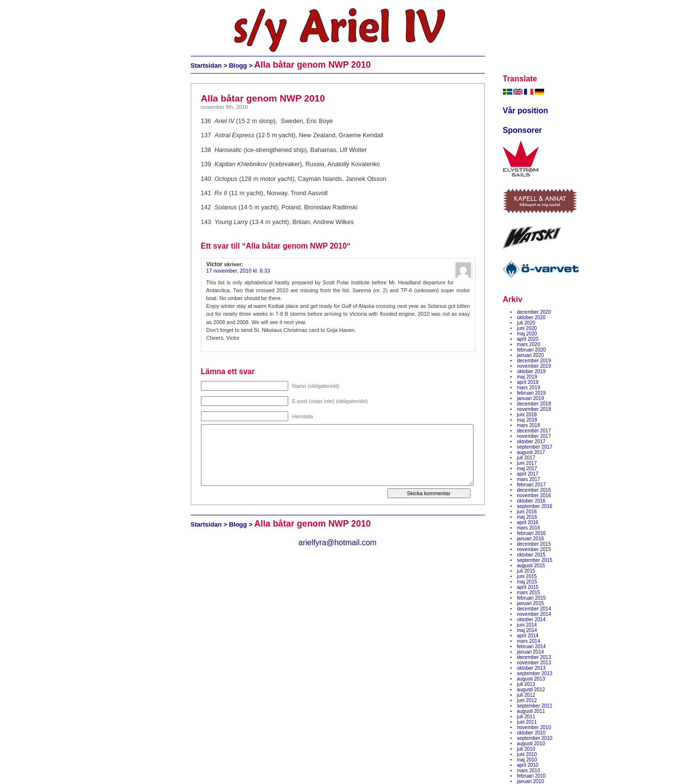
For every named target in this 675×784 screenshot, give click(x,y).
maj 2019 (527, 377)
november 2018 (534, 409)
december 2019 (534, 361)
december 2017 (534, 431)
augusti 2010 (531, 744)
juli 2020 (526, 323)
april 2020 (528, 339)
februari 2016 (532, 533)
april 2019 (528, 382)
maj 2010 (527, 760)
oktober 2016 (531, 501)
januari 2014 (531, 652)
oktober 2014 (531, 620)
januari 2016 (531, 539)
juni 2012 (527, 700)
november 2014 (534, 614)
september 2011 (535, 706)
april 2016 (528, 522)
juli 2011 (526, 717)
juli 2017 (526, 458)
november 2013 (534, 663)
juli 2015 (526, 571)
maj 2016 (527, 517)
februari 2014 (532, 646)
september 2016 (535, 506)
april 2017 (528, 474)
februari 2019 (532, 393)
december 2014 (534, 609)
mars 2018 (529, 425)
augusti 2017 (531, 452)
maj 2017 (527, 468)
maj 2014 (527, 630)
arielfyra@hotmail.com (337, 543)
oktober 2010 (531, 733)
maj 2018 (527, 420)
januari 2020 (531, 355)
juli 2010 (526, 749)
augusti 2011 (531, 711)
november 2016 (534, 495)
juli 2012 (526, 695)
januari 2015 (531, 603)
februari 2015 (532, 598)
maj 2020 (527, 334)
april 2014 (528, 636)
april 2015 (528, 587)
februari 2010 (532, 776)
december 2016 (534, 490)
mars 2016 (529, 528)
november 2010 (534, 727)
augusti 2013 (531, 679)
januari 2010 (531, 781)
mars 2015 (529, 593)
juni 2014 (527, 625)
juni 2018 (527, 415)
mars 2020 (529, 344)
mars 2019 (529, 388)
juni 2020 (527, 328)
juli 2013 (526, 684)
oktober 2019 (531, 371)
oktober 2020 (531, 317)
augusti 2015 (531, 566)
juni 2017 (527, 463)
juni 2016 (527, 512)
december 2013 (534, 657)
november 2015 (534, 549)
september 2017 (535, 447)
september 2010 (535, 738)
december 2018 (534, 404)
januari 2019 (531, 398)
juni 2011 (527, 722)
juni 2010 (527, 754)
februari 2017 (532, 485)
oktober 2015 (531, 555)
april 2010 (528, 765)
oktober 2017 (531, 442)
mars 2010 (529, 771)
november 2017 (534, 436)
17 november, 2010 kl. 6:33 (238, 271)
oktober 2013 (531, 668)
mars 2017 (529, 479)
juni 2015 (527, 576)
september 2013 (535, 673)
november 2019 (534, 366)
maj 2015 (527, 582)
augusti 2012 (531, 690)
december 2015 (534, 544)
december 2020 (534, 312)
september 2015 (535, 560)
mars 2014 (529, 641)
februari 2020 (532, 350)
